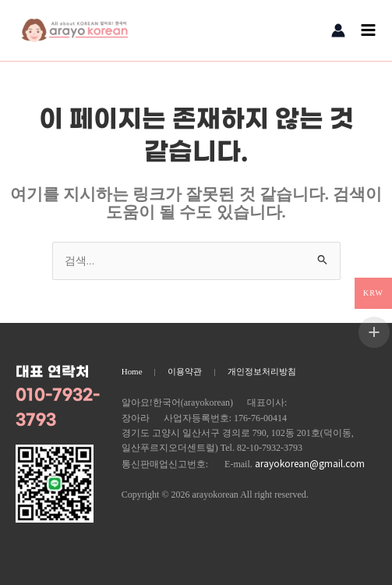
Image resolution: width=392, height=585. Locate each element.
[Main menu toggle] (369, 30)
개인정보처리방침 (262, 371)
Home (132, 371)
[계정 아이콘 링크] (338, 30)
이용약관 (185, 371)
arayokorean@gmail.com (310, 463)
